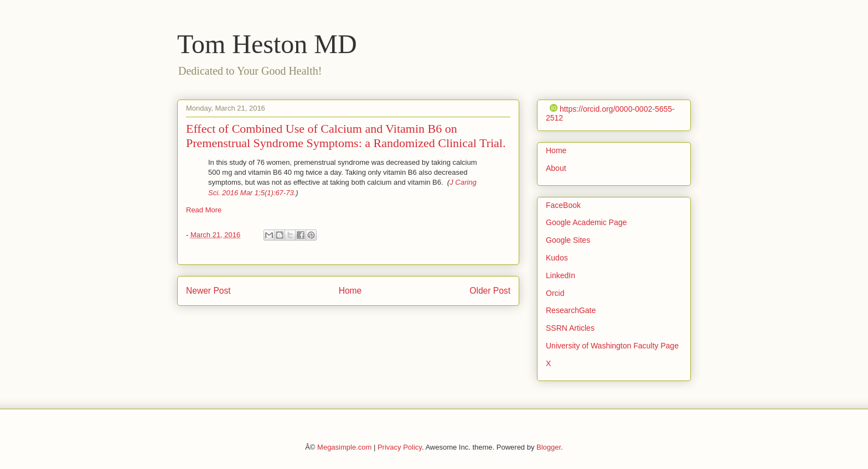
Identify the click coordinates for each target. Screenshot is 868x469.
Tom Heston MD (267, 44)
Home (350, 291)
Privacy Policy (400, 447)
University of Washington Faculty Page (612, 346)
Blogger (549, 447)
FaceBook (563, 205)
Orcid (555, 293)
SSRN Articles (570, 328)
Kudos (557, 258)
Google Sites (568, 240)
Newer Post (208, 291)
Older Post (490, 291)
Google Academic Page (586, 222)
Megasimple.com (344, 447)
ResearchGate (571, 310)
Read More (204, 210)
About (556, 168)
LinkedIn (560, 275)
